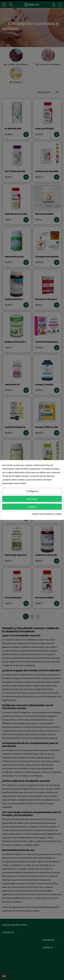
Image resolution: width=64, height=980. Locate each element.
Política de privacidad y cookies (47, 514)
